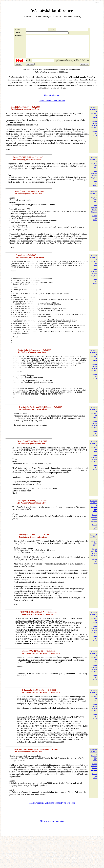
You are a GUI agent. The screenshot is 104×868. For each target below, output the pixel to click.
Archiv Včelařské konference (52, 105)
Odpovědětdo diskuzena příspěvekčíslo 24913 (94, 201)
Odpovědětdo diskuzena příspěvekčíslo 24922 (94, 536)
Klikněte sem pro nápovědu (52, 851)
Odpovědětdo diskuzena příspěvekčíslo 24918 (94, 376)
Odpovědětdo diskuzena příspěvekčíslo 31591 (94, 687)
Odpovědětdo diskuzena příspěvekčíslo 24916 (94, 265)
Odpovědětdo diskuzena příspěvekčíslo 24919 (94, 442)
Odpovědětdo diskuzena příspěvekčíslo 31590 (94, 648)
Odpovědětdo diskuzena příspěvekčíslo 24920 (94, 477)
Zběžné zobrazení (52, 100)
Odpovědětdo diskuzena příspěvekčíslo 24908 (94, 117)
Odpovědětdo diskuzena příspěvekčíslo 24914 (94, 785)
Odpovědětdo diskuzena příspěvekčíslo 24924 (94, 570)
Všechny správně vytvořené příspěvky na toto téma (52, 833)
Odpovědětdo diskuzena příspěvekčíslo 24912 (94, 167)
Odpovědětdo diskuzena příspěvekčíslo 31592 (94, 725)
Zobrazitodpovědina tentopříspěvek (94, 129)
